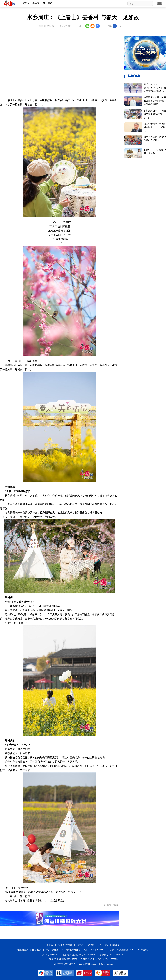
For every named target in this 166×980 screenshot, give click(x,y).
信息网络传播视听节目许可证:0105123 (63, 959)
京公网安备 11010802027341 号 (112, 955)
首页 (24, 3)
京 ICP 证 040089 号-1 (51, 955)
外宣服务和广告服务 (65, 945)
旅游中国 (35, 3)
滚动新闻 (48, 3)
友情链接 (116, 945)
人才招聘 (80, 945)
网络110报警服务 (52, 950)
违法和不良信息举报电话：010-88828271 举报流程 (129, 950)
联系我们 (90, 945)
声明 (107, 945)
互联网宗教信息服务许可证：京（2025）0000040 (99, 959)
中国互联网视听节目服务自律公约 (29, 950)
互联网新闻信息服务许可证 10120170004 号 (79, 955)
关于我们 (50, 945)
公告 (99, 945)
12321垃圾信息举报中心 (71, 950)
